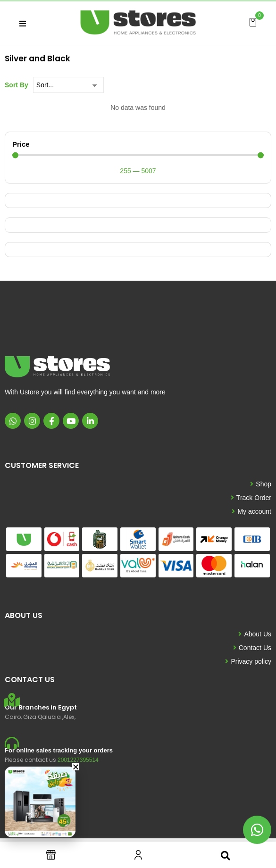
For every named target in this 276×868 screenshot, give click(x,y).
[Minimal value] (138, 155)
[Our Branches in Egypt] (12, 700)
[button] (253, 22)
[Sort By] (68, 85)
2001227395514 (78, 760)
